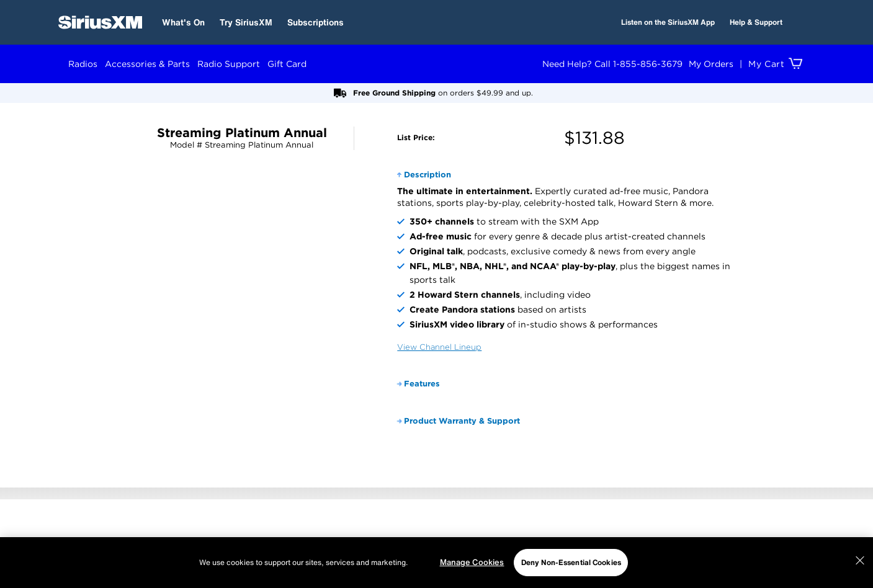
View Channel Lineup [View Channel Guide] (439, 347)
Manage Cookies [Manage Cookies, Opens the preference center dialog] (472, 562)
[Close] (860, 561)
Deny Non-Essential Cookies (571, 562)
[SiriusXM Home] (100, 22)
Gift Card (287, 64)
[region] (436, 563)
